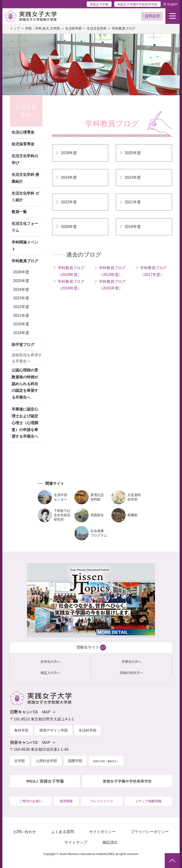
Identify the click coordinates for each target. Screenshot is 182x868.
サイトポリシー (102, 832)
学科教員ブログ (25, 261)
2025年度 (21, 281)
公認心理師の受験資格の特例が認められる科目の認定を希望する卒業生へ (25, 384)
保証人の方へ (50, 673)
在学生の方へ (50, 662)
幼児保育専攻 (23, 144)
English (172, 4)
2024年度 (21, 290)
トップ (15, 28)
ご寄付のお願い (31, 801)
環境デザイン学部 (54, 730)
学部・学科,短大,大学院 (43, 28)
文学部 (20, 761)
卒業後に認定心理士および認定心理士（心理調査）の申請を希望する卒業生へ (25, 423)
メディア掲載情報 (148, 801)
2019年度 (21, 333)
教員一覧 (19, 212)
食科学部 (21, 730)
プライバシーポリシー (150, 832)
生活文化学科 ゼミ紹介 (25, 197)
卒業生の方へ (132, 662)
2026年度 (21, 272)
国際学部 (75, 761)
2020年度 (21, 324)
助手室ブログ (23, 345)
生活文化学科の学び (25, 159)
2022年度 (21, 307)
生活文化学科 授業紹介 (25, 178)
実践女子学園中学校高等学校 (137, 4)
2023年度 (21, 298)
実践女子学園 (99, 4)
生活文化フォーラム (25, 227)
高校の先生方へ (132, 673)
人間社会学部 (46, 761)
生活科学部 (73, 28)
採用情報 (66, 801)
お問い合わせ (25, 832)
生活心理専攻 (23, 132)
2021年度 (21, 316)
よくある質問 (63, 832)
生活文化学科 (97, 28)
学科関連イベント (25, 246)
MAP (46, 712)
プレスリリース (102, 801)
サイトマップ (76, 842)
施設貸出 (110, 842)
